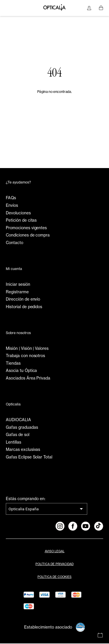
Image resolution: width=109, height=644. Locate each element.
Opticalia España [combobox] (24, 509)
